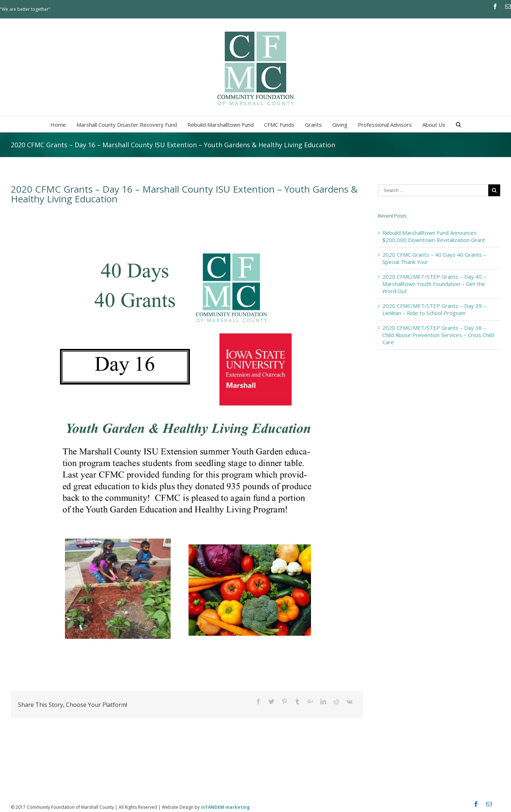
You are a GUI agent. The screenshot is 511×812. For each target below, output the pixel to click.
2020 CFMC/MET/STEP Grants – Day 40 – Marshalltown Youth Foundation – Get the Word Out (434, 284)
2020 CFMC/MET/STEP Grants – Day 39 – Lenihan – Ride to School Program (434, 309)
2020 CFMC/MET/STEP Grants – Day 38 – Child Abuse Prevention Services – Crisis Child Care (438, 335)
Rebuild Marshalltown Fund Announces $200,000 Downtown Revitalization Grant (434, 236)
